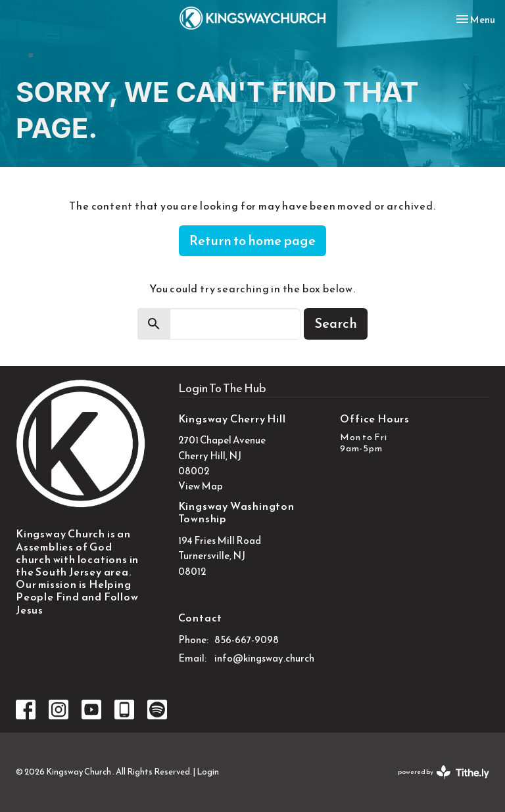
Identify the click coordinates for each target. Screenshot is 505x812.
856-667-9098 (247, 640)
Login (208, 772)
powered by (444, 772)
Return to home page (252, 240)
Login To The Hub (222, 388)
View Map (201, 486)
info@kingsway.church (264, 658)
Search (336, 323)
